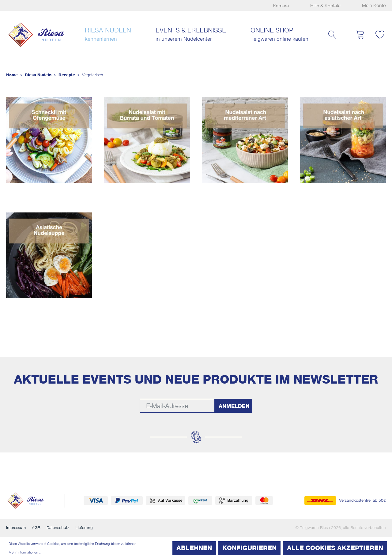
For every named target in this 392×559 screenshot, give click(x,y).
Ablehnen (194, 548)
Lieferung (84, 528)
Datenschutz (58, 528)
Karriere (281, 6)
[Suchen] (332, 35)
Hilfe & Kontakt (325, 6)
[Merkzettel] (380, 35)
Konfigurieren (249, 548)
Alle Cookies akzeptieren (335, 548)
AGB (36, 528)
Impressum (16, 528)
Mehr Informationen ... (25, 552)
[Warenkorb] (360, 35)
